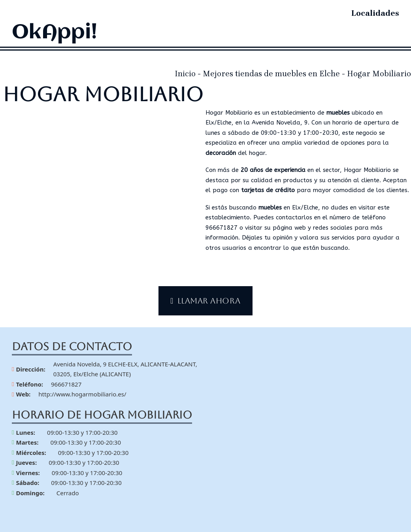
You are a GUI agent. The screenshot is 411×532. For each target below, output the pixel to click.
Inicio (185, 74)
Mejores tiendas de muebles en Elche (271, 74)
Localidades (375, 13)
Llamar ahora (205, 301)
